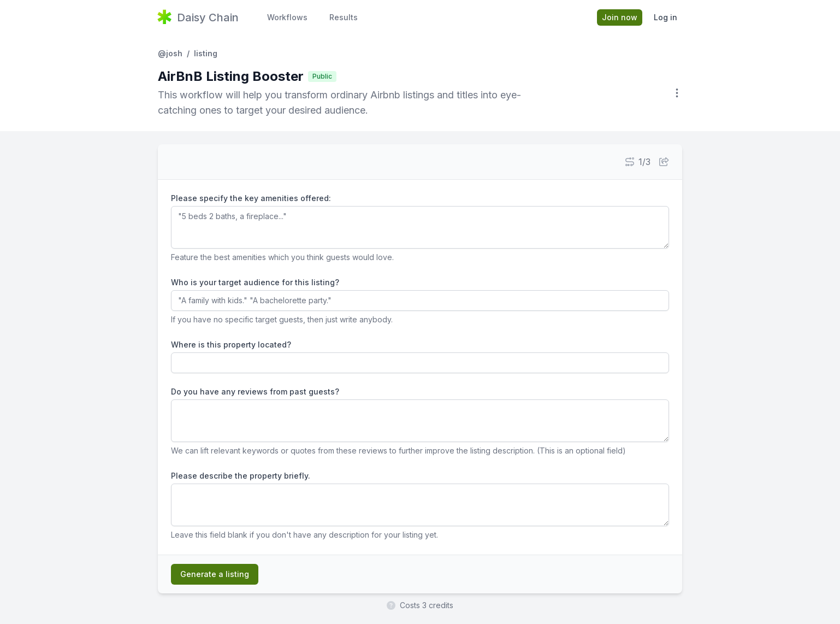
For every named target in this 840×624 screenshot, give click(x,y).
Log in (666, 17)
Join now (620, 17)
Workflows (287, 17)
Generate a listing (215, 574)
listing (206, 53)
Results (344, 17)
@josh (170, 53)
